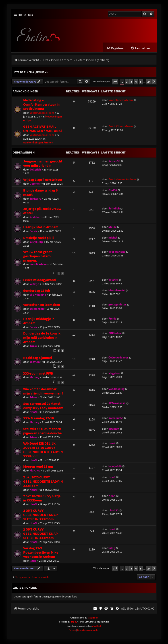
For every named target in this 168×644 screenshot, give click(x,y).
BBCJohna (115, 333)
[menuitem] (140, 48)
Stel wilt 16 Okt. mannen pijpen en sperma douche (42, 431)
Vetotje (34, 284)
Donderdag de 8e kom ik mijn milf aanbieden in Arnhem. (42, 338)
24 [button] (149, 82)
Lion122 (114, 511)
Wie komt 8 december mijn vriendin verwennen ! (43, 391)
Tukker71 (36, 199)
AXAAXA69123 (117, 404)
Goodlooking (116, 389)
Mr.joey (34, 378)
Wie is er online (25, 588)
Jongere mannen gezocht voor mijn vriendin (43, 164)
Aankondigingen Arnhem (38, 143)
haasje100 (115, 466)
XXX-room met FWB (38, 374)
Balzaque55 (116, 418)
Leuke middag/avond (39, 280)
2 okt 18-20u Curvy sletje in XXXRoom (42, 498)
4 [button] (136, 82)
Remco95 (114, 161)
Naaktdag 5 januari (38, 358)
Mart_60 (35, 471)
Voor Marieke (38, 265)
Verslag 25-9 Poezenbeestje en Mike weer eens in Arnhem (41, 553)
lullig (33, 561)
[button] (115, 82)
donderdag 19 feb (37, 291)
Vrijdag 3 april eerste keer (43, 180)
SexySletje (37, 242)
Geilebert (36, 217)
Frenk (33, 231)
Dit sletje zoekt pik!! (38, 238)
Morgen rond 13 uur (38, 467)
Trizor (33, 346)
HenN (33, 412)
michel (113, 238)
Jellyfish (35, 170)
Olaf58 (113, 190)
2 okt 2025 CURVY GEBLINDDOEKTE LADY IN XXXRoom (43, 482)
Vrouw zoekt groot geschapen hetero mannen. (37, 256)
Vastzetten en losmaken (42, 305)
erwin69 (114, 429)
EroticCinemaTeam (42, 113)
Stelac (112, 227)
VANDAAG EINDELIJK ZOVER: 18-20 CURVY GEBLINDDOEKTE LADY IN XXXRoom (43, 450)
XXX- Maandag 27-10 (38, 418)
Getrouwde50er (118, 358)
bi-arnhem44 (38, 295)
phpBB (74, 622)
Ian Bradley (93, 618)
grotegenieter (117, 305)
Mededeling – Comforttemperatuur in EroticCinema (41, 105)
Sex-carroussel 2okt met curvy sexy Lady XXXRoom (43, 406)
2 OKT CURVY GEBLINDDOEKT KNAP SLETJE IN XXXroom (40, 515)
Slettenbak (37, 309)
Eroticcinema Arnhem (122, 180)
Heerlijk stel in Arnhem (41, 227)
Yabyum (35, 362)
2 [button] (127, 82)
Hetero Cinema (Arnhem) (30, 72)
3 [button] (131, 82)
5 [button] (141, 82)
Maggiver (114, 373)
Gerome (35, 184)
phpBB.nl (96, 626)
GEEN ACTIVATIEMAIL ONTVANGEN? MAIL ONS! (43, 129)
